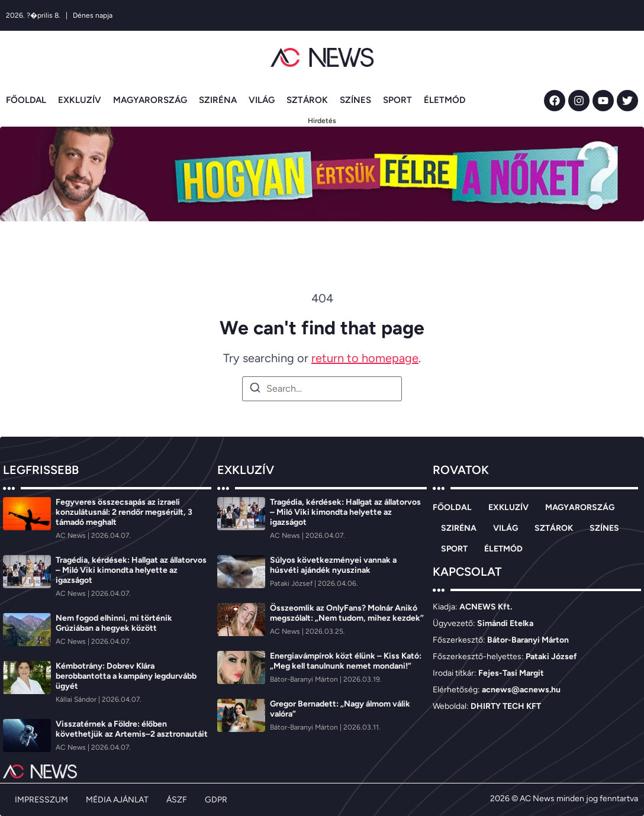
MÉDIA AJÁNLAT (117, 800)
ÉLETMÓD (445, 100)
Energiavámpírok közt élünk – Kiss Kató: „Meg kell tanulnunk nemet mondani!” (346, 661)
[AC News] (72, 536)
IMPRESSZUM (41, 800)
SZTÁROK (307, 100)
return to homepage (365, 358)
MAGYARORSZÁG (150, 100)
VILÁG (262, 100)
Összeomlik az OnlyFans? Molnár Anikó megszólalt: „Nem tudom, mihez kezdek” (347, 613)
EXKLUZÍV (80, 100)
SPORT (397, 100)
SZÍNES (355, 100)
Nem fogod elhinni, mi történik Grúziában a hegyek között (114, 623)
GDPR (216, 800)
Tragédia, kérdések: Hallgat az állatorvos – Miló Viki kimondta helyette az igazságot (131, 570)
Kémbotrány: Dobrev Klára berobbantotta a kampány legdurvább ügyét (126, 676)
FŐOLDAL (26, 100)
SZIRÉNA (218, 100)
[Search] (255, 390)
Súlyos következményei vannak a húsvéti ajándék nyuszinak (333, 565)
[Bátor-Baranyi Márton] (305, 679)
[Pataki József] (292, 583)
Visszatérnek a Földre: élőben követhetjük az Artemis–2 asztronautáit (132, 729)
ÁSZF (177, 800)
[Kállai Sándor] (77, 699)
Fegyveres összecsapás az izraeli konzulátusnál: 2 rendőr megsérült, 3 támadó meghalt (124, 512)
